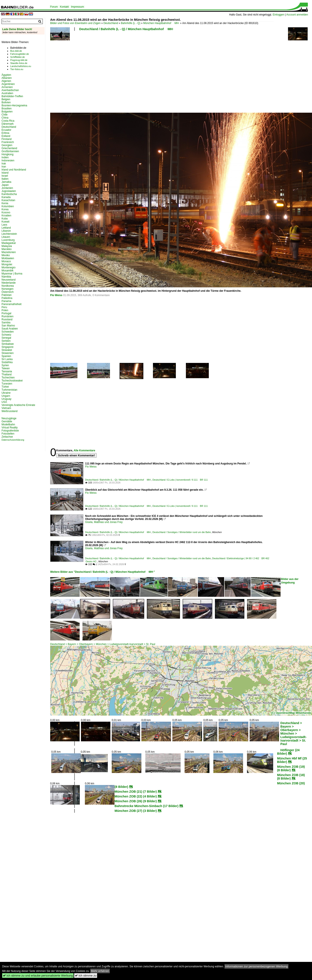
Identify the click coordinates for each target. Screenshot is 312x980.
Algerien (6, 81)
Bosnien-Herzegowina (14, 105)
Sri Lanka (7, 359)
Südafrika (7, 362)
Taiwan (6, 368)
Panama (6, 301)
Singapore (8, 347)
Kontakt (64, 7)
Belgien (6, 99)
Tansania (7, 371)
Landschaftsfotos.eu (21, 66)
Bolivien (6, 102)
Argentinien (8, 84)
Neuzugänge (9, 418)
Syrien (5, 365)
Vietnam (6, 408)
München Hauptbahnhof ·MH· (161, 23)
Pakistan (7, 295)
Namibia (6, 277)
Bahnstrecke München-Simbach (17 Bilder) (147, 806)
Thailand (7, 374)
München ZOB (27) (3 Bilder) (136, 811)
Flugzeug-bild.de (19, 60)
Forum (54, 7)
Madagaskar (9, 243)
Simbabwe (8, 344)
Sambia (6, 323)
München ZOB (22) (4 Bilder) (136, 796)
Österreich (8, 292)
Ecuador (6, 130)
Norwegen (8, 289)
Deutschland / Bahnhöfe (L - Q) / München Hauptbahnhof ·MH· (126, 29)
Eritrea (5, 133)
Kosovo (6, 212)
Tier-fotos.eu (17, 69)
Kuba (5, 219)
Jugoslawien (9, 191)
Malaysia (7, 246)
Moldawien (8, 258)
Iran (4, 167)
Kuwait (5, 222)
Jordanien (7, 188)
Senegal (6, 338)
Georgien (7, 145)
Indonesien (8, 160)
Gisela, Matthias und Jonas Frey (104, 522)
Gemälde (7, 421)
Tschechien (8, 378)
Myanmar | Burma (12, 274)
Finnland (7, 139)
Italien (5, 179)
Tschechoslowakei (12, 381)
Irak (4, 164)
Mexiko (6, 255)
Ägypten (6, 75)
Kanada (6, 197)
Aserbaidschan (10, 90)
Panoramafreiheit (11, 304)
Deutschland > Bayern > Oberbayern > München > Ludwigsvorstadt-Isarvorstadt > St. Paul (103, 644)
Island (5, 173)
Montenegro (9, 267)
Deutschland (111, 23)
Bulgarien (7, 112)
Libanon (6, 231)
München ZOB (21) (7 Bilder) (136, 792)
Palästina (7, 298)
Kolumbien (8, 206)
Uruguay (6, 399)
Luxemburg (8, 240)
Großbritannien (10, 151)
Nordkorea (8, 286)
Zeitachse (7, 437)
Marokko (7, 249)
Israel (5, 176)
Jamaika (6, 182)
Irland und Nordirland (14, 170)
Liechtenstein (9, 234)
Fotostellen (8, 434)
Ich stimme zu (86, 976)
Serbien (6, 341)
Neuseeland (9, 280)
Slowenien (8, 353)
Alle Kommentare (84, 450)
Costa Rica (8, 121)
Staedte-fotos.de (19, 63)
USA (4, 402)
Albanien (7, 78)
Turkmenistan (9, 390)
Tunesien (7, 384)
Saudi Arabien (10, 329)
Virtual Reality (10, 428)
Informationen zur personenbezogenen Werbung (256, 966)
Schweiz (6, 335)
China (5, 118)
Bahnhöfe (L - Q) (131, 23)
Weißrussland (9, 411)
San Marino (8, 326)
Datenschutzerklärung (13, 440)
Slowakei (7, 350)
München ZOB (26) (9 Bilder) (136, 801)
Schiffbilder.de (18, 57)
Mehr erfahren (100, 971)
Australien (7, 93)
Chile (4, 115)
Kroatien (6, 216)
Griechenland (9, 148)
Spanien (6, 356)
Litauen (6, 237)
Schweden (8, 332)
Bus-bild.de (16, 51)
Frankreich (8, 142)
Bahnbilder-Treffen (12, 96)
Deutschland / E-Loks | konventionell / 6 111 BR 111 (180, 480)
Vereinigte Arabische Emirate (18, 405)
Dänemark (8, 124)
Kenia (5, 203)
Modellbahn (8, 424)
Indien (5, 157)
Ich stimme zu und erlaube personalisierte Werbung (38, 976)
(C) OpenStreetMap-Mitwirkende (291, 713)
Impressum (77, 7)
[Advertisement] (138, 73)
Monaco (6, 261)
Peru (4, 307)
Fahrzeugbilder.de (20, 54)
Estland (6, 136)
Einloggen (279, 15)
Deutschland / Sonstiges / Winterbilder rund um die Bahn (182, 532)
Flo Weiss (56, 295)
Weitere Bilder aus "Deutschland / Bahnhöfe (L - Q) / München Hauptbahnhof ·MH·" (103, 572)
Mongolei (7, 264)
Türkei (5, 387)
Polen (5, 310)
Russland (7, 319)
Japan (5, 185)
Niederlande (9, 283)
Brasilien (7, 109)
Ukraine (6, 393)
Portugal (6, 313)
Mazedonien (9, 252)
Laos (4, 225)
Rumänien (8, 316)
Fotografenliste (10, 431)
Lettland (6, 228)
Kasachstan (8, 200)
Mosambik (8, 271)
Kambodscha (9, 194)
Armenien (7, 87)
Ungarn (6, 396)
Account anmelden (297, 15)
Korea (5, 209)
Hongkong (8, 154)
